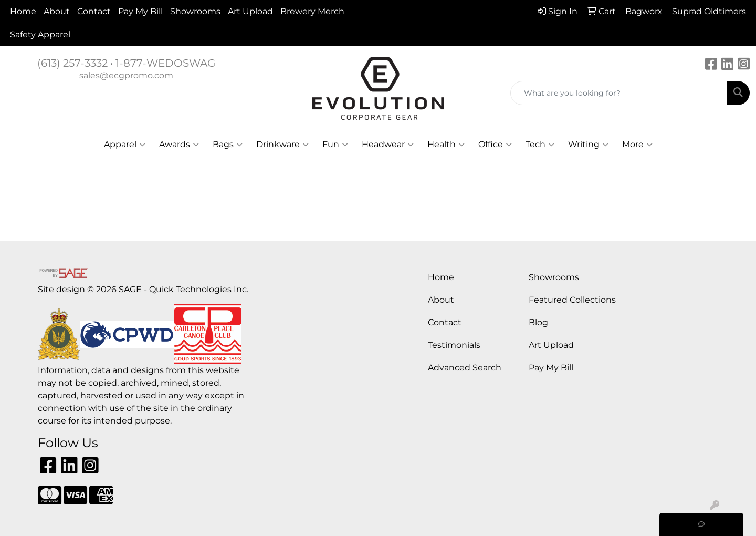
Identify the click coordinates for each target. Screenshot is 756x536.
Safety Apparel (40, 34)
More (637, 145)
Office (495, 145)
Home (23, 11)
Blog (538, 322)
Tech (540, 145)
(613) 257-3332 (72, 63)
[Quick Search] (619, 93)
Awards (179, 145)
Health (446, 145)
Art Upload (250, 11)
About (57, 11)
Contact (94, 11)
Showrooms (195, 11)
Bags (228, 145)
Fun (335, 145)
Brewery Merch (312, 11)
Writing (588, 145)
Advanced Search (465, 368)
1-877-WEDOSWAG (165, 63)
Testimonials (454, 345)
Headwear (388, 145)
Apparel (125, 145)
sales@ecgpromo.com (126, 75)
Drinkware (282, 145)
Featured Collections (572, 300)
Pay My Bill (140, 11)
